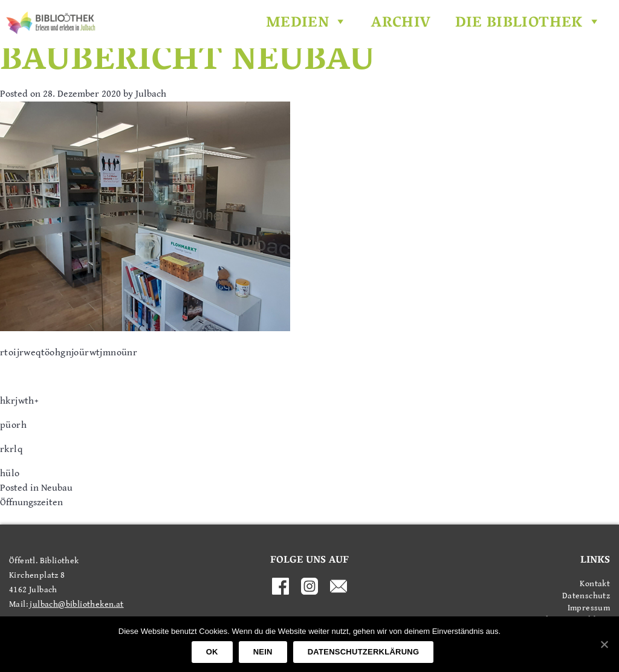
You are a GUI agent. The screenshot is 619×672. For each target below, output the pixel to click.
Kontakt (595, 584)
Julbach (151, 94)
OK (212, 652)
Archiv (401, 24)
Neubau (57, 488)
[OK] (604, 644)
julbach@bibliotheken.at (76, 604)
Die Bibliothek (528, 24)
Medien (307, 24)
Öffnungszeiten (31, 502)
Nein (263, 652)
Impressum (589, 608)
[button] (338, 24)
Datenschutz (586, 596)
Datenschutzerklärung (364, 652)
